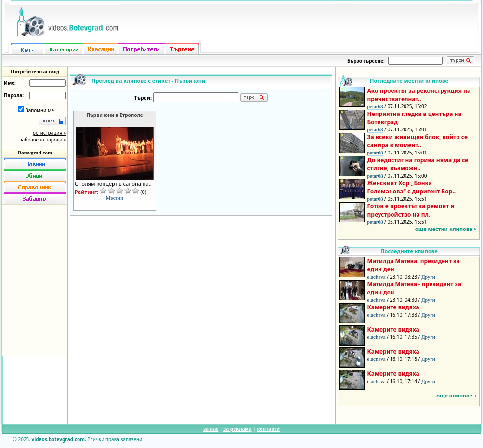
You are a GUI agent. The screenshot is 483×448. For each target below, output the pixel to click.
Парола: (14, 95)
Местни (115, 198)
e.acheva (377, 277)
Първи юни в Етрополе (115, 115)
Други (428, 277)
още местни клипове (444, 229)
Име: (10, 83)
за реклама (238, 429)
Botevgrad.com (35, 153)
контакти (268, 429)
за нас (211, 429)
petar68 (375, 106)
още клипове (454, 395)
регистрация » (49, 133)
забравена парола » (43, 140)
